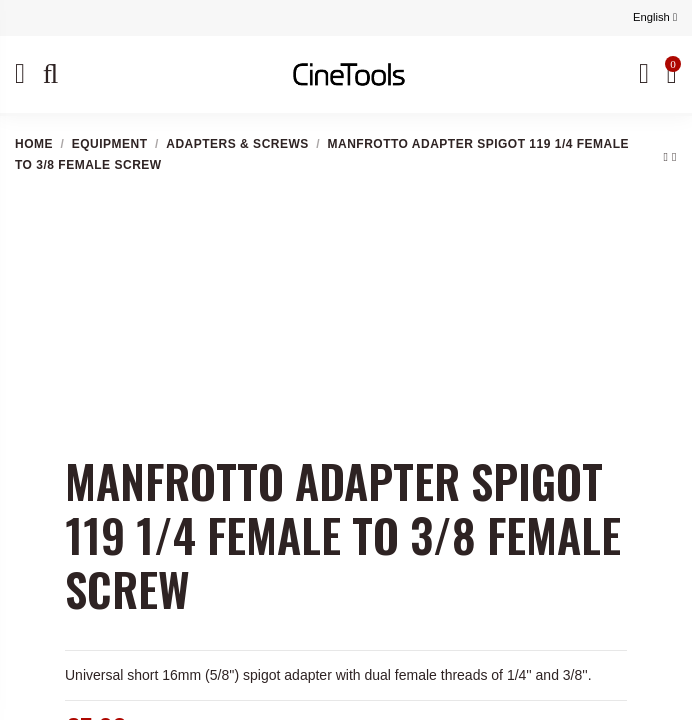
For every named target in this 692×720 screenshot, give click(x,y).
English (655, 17)
